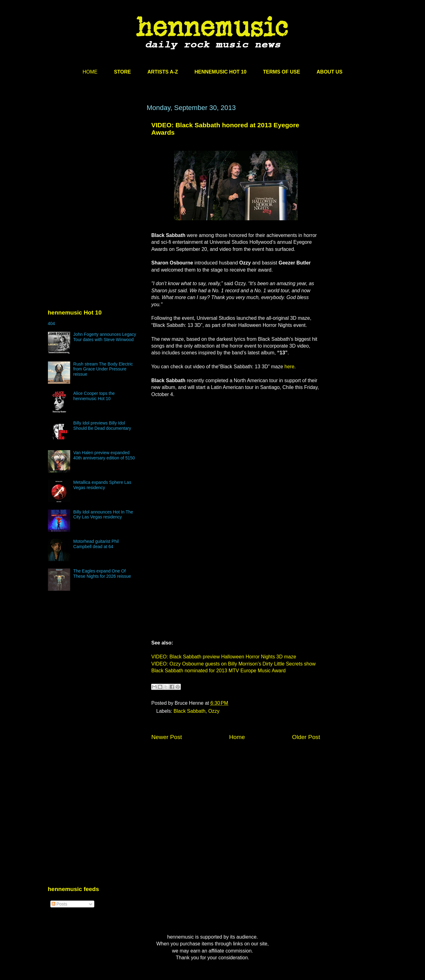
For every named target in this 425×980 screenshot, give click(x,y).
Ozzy (214, 711)
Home (237, 737)
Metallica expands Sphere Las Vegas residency (102, 485)
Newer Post (167, 737)
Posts (59, 904)
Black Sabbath (190, 711)
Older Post (306, 737)
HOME (90, 72)
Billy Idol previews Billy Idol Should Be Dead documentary (102, 426)
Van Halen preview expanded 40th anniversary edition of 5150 (104, 455)
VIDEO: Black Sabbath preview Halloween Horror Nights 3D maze (224, 657)
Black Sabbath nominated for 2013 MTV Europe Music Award (219, 671)
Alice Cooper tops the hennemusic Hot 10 (94, 396)
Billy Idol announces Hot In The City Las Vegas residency (103, 515)
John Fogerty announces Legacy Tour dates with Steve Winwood (105, 337)
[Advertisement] (94, 163)
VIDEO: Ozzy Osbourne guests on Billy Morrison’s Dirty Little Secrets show (234, 664)
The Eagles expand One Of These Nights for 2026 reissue (102, 574)
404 (51, 323)
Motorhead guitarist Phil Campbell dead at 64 (96, 544)
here (289, 367)
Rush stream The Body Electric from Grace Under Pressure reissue (103, 369)
